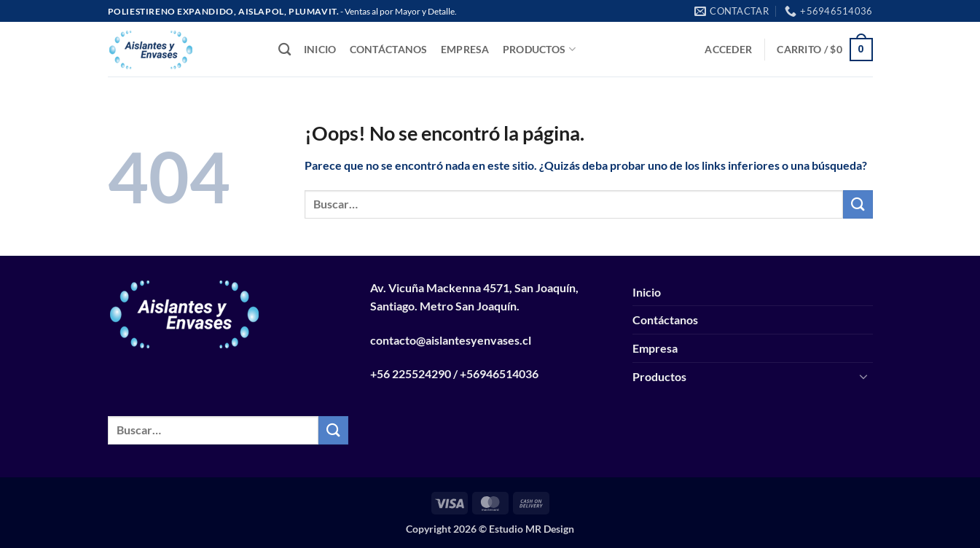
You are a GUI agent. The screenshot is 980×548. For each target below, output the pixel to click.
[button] (728, 49)
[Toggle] (864, 376)
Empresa (465, 49)
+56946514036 (499, 373)
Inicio (320, 49)
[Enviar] (858, 204)
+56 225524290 (411, 373)
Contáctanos (389, 49)
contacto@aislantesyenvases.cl (451, 340)
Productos (539, 49)
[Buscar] (285, 50)
